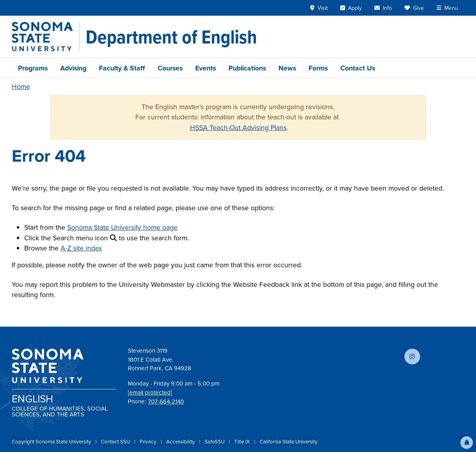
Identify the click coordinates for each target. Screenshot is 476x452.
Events (206, 68)
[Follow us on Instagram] (412, 357)
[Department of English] (171, 37)
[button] (467, 443)
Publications (247, 68)
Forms (318, 68)
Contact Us (358, 68)
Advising (73, 68)
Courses (170, 68)
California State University (289, 442)
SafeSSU (215, 442)
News (287, 68)
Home (21, 86)
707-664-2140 (166, 402)
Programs (33, 68)
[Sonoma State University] (46, 37)
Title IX (243, 442)
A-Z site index (81, 248)
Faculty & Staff (122, 68)
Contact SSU (116, 442)
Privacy (149, 442)
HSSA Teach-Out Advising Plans (238, 128)
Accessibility (181, 442)
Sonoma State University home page (122, 227)
